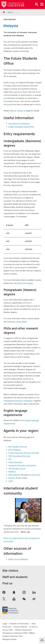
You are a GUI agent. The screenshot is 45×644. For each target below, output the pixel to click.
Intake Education (15, 462)
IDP (10, 459)
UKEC (11, 481)
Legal (5, 624)
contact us (21, 111)
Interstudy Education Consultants (22, 465)
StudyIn (12, 478)
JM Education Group (17, 469)
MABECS (12, 472)
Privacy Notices (20, 627)
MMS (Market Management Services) (24, 475)
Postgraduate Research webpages (18, 401)
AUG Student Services (18, 447)
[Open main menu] (42, 4)
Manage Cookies (9, 639)
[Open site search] (37, 4)
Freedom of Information (19, 624)
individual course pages (23, 283)
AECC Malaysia (15, 450)
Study (10, 12)
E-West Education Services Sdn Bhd (24, 453)
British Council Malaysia (18, 559)
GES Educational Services (19, 456)
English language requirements (21, 127)
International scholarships (19, 124)
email (9, 104)
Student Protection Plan (12, 636)
